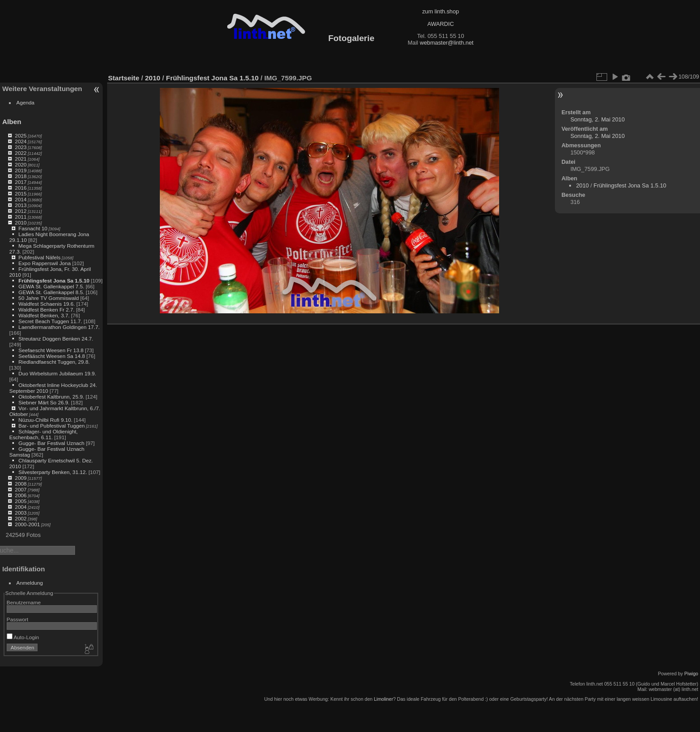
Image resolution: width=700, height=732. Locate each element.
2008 (21, 484)
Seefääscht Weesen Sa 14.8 (52, 356)
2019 (21, 170)
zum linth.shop (441, 11)
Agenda (26, 102)
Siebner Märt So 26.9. (44, 402)
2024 (21, 141)
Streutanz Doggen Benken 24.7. (56, 339)
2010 (21, 223)
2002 (21, 518)
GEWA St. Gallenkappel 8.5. (51, 292)
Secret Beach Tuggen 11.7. (50, 321)
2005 (21, 501)
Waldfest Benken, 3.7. (44, 315)
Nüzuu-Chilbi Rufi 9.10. (45, 420)
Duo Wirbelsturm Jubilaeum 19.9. (57, 373)
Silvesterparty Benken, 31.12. (53, 472)
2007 (21, 489)
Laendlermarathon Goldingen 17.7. (59, 327)
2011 (21, 217)
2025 (21, 135)
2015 (21, 193)
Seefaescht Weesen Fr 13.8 (51, 350)
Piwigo (691, 674)
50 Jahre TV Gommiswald (48, 298)
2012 (21, 211)
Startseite (124, 78)
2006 (21, 495)
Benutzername (24, 602)
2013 (21, 205)
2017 (21, 182)
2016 (21, 188)
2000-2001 (27, 524)
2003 (21, 513)
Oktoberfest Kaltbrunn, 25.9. (51, 397)
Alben (12, 122)
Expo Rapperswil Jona (44, 263)
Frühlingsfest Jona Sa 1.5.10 (54, 281)
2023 (21, 147)
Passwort (17, 619)
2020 (21, 164)
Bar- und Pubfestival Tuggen (51, 426)
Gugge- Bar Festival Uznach (51, 443)
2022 (21, 153)
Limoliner (383, 699)
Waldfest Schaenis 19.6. (46, 304)
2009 (21, 478)
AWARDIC (440, 24)
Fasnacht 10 (33, 228)
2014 (21, 199)
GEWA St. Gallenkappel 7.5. (51, 286)
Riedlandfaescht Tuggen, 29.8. (54, 362)
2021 (21, 159)
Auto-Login (23, 637)
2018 (21, 176)
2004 (21, 507)
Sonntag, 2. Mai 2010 (598, 119)
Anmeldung (30, 583)
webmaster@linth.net (446, 43)
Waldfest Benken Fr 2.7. (46, 310)
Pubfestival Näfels (39, 257)
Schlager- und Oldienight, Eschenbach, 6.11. (44, 434)
